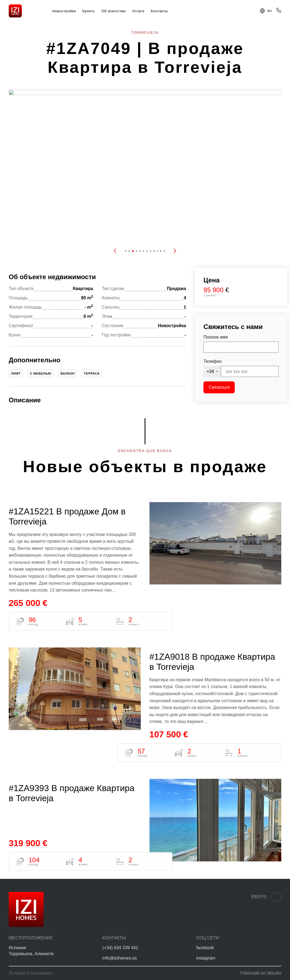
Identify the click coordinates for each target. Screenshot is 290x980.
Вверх (266, 897)
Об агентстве (113, 11)
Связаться (219, 387)
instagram (206, 958)
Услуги (138, 11)
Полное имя (216, 337)
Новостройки (64, 11)
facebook (205, 948)
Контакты (159, 11)
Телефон (212, 361)
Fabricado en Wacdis (261, 973)
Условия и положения (31, 973)
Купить (89, 11)
